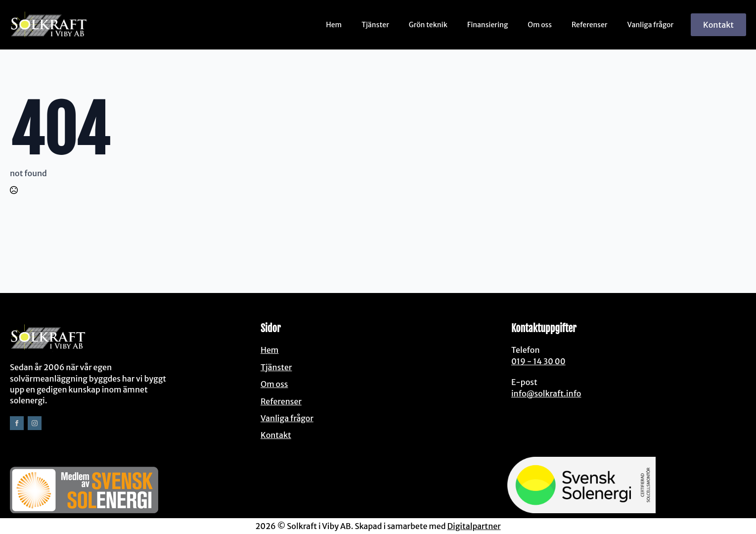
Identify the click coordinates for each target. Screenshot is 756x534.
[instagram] (35, 423)
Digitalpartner (474, 526)
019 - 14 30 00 (538, 361)
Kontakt (276, 435)
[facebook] (17, 423)
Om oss (540, 25)
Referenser (590, 25)
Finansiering (488, 25)
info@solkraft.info (546, 393)
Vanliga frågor (651, 25)
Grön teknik (428, 25)
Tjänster (375, 25)
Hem (334, 25)
